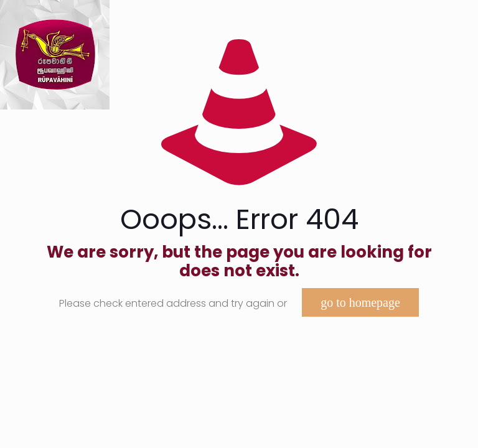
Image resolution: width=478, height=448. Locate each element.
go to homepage (360, 302)
